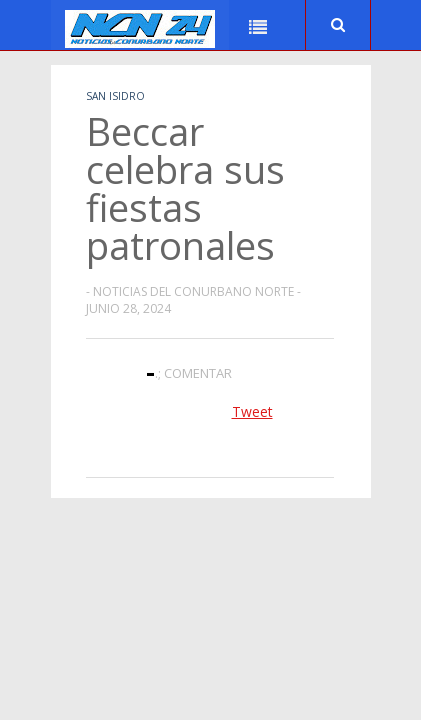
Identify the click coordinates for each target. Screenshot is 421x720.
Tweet (252, 411)
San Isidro (115, 96)
